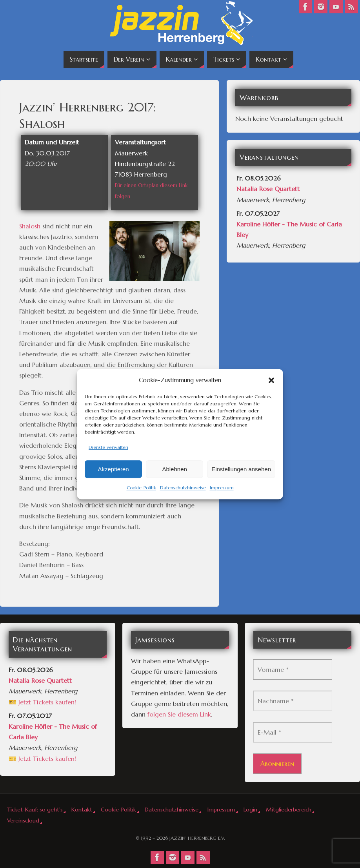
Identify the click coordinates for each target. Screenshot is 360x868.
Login (250, 810)
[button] (271, 380)
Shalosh (30, 226)
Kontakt (82, 810)
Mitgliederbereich (289, 810)
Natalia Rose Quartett (268, 189)
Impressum (222, 488)
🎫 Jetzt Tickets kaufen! (42, 702)
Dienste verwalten (108, 447)
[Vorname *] (293, 669)
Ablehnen (174, 469)
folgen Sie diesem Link (179, 714)
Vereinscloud (23, 821)
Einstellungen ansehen (241, 469)
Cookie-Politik (141, 488)
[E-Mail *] (293, 732)
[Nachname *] (293, 701)
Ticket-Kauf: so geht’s (35, 810)
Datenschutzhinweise (183, 488)
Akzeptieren (113, 469)
